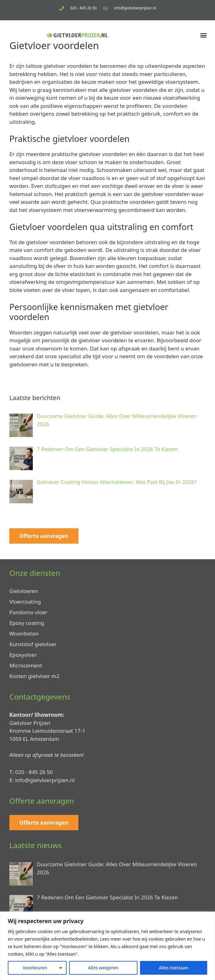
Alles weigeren (103, 968)
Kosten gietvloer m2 (34, 676)
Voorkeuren (35, 968)
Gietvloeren (24, 591)
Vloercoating (25, 602)
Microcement (26, 665)
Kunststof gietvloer (33, 644)
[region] (107, 946)
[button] (204, 35)
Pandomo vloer (28, 612)
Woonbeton (24, 633)
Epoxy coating (27, 623)
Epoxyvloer (23, 655)
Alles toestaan (173, 968)
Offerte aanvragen (44, 536)
